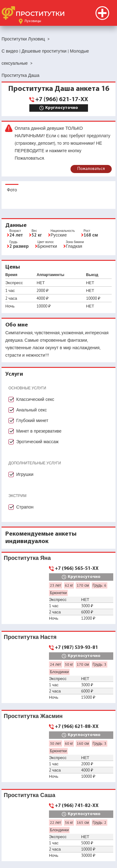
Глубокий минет (32, 420)
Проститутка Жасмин (33, 716)
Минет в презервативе (39, 431)
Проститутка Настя (30, 637)
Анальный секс (32, 410)
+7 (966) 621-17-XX (62, 100)
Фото (12, 190)
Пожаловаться (91, 169)
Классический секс (35, 399)
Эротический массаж (37, 442)
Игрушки (25, 474)
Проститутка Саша (29, 795)
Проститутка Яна (27, 558)
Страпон (25, 507)
